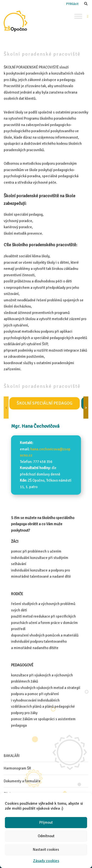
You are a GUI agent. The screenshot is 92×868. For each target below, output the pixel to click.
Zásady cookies (46, 861)
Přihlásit (72, 4)
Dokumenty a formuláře (22, 781)
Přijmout (46, 822)
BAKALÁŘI (12, 756)
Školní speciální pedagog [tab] (45, 403)
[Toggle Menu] (78, 16)
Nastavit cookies (46, 850)
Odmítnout (46, 836)
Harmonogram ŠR (17, 768)
